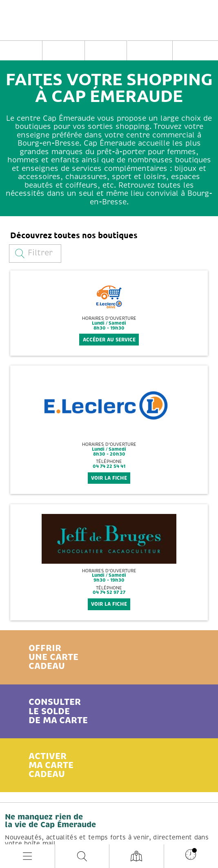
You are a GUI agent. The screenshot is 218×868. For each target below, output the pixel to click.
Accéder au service (109, 340)
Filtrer (34, 253)
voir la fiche (109, 478)
